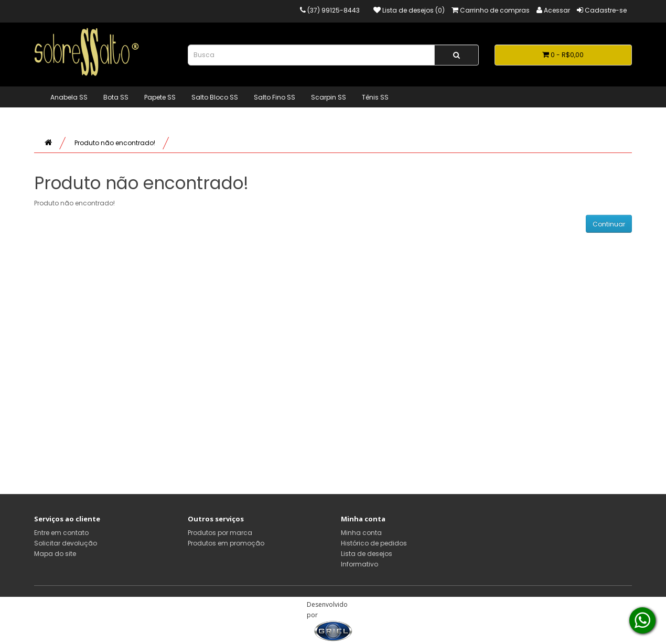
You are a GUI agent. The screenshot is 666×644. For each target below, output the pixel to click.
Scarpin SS (329, 97)
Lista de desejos (367, 554)
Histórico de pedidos (374, 543)
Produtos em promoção (226, 543)
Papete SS (160, 97)
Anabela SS (69, 97)
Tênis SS (375, 97)
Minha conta (361, 533)
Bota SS (116, 97)
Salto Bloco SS (215, 97)
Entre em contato (61, 533)
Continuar (609, 224)
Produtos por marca (220, 533)
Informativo (359, 564)
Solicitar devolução (66, 543)
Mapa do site (55, 554)
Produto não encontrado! (115, 143)
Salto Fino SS (275, 97)
